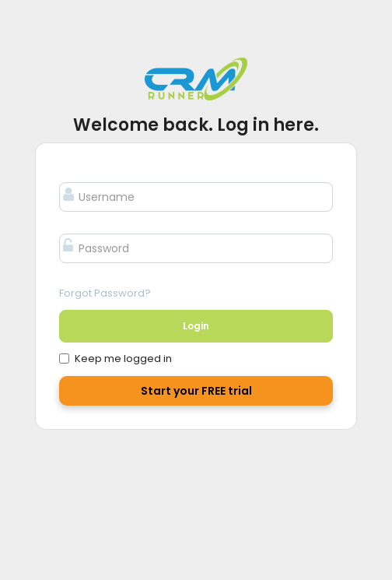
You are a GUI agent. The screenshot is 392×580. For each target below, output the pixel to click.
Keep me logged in (115, 359)
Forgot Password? (105, 293)
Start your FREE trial (196, 391)
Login (196, 326)
